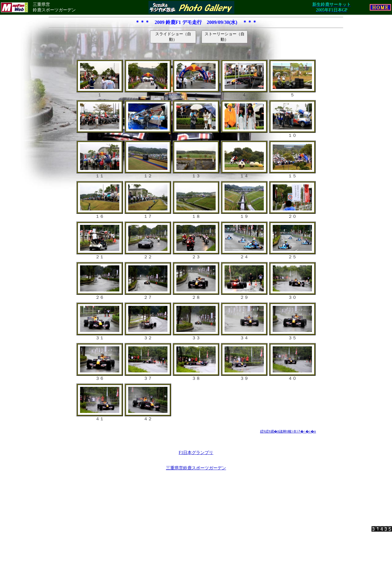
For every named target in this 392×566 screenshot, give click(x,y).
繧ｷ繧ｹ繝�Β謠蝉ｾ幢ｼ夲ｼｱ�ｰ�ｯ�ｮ (288, 431)
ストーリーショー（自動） (225, 37)
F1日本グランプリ (196, 453)
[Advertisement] (196, 491)
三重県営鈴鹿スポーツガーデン (196, 468)
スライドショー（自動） (173, 37)
